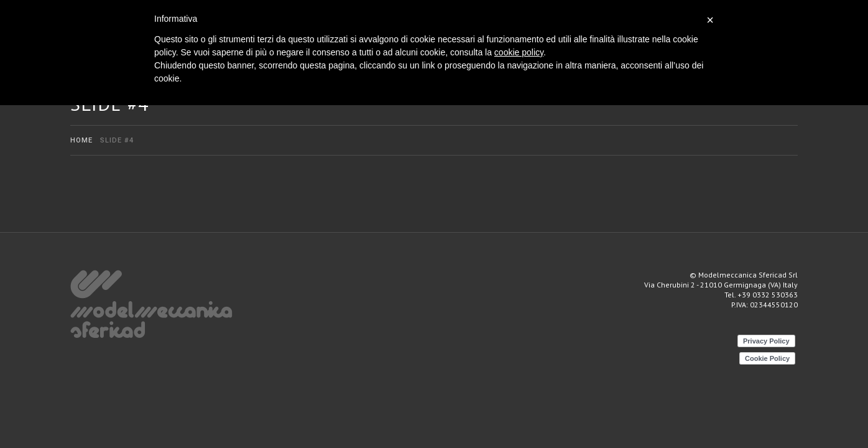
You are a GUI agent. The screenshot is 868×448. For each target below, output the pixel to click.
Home (81, 140)
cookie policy (519, 52)
